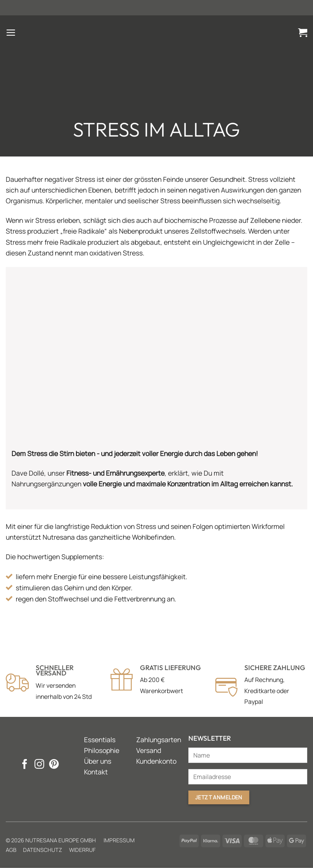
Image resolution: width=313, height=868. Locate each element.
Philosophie (102, 750)
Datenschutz (43, 850)
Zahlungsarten (159, 740)
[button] (11, 33)
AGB (11, 850)
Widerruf (82, 850)
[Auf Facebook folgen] (24, 765)
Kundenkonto (156, 761)
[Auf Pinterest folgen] (54, 765)
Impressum (119, 840)
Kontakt (96, 772)
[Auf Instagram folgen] (39, 765)
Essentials (100, 740)
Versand (149, 750)
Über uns (98, 761)
